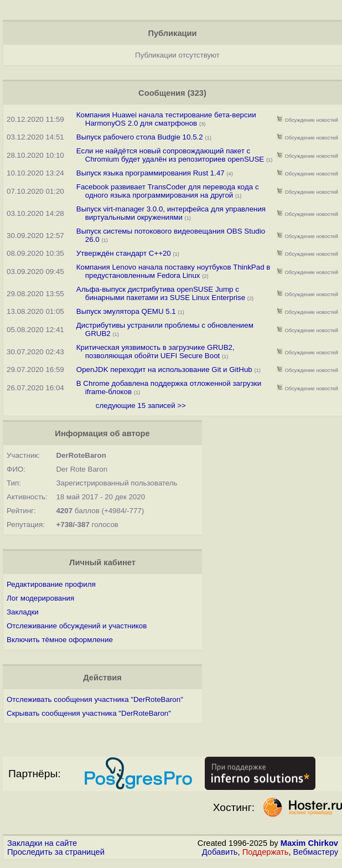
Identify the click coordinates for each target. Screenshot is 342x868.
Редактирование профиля (51, 584)
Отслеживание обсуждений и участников (77, 626)
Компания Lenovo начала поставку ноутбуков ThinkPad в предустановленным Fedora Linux (173, 271)
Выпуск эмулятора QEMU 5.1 (126, 311)
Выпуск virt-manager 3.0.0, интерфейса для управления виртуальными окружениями (171, 213)
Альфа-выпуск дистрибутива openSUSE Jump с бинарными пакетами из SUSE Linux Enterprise (161, 293)
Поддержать (266, 852)
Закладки (23, 612)
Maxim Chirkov (309, 843)
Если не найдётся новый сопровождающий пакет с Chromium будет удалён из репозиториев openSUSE (170, 155)
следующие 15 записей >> (141, 405)
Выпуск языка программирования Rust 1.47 (151, 173)
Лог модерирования (40, 598)
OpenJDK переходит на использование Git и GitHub (165, 370)
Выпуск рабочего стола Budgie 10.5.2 (140, 137)
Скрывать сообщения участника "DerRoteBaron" (89, 713)
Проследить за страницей (56, 852)
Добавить (220, 852)
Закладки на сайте (42, 843)
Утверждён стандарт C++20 (124, 253)
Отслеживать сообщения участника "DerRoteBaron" (95, 699)
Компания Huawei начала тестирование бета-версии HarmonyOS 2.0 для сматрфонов (166, 119)
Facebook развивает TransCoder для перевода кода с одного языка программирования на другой (168, 191)
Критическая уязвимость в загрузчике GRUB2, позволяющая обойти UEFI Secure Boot (156, 352)
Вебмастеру (316, 852)
